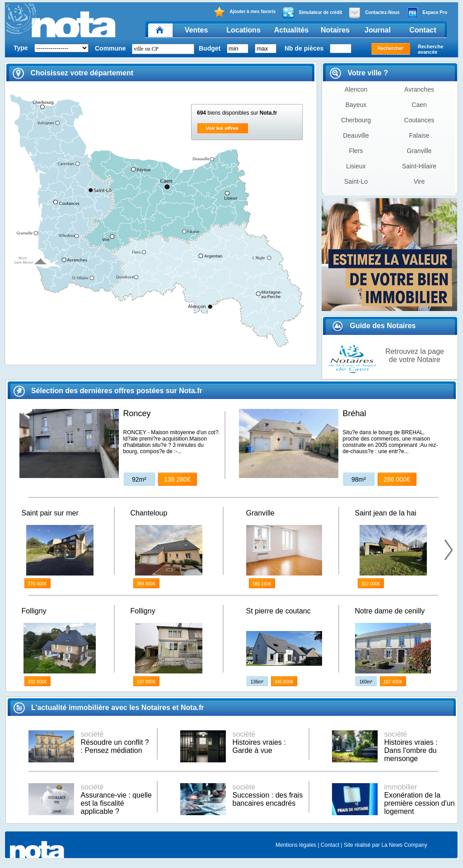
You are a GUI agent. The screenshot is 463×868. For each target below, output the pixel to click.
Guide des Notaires (374, 326)
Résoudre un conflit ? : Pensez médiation (115, 742)
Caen (419, 105)
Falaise (419, 135)
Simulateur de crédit (312, 13)
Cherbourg (356, 120)
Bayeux (356, 105)
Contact (423, 30)
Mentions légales (296, 845)
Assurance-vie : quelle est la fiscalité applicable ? (116, 799)
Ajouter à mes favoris (245, 12)
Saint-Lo (356, 181)
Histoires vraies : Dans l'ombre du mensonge (411, 746)
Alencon (356, 89)
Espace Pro (427, 13)
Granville (419, 151)
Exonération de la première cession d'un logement (420, 799)
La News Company (404, 845)
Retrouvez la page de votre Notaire (415, 355)
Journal (378, 30)
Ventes (196, 30)
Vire (419, 181)
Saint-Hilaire (419, 166)
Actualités (291, 30)
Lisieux (356, 166)
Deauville (356, 135)
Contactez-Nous (374, 13)
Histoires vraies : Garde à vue (259, 742)
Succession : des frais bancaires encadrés (268, 795)
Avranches (419, 89)
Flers (356, 151)
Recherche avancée (430, 49)
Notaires (335, 30)
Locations (243, 30)
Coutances (419, 120)
